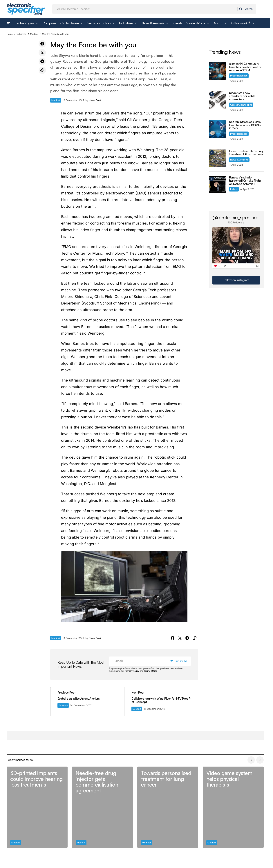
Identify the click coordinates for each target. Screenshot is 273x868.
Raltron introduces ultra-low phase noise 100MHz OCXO (245, 125)
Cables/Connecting (241, 105)
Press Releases (239, 75)
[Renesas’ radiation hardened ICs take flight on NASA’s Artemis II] (217, 185)
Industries (21, 34)
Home (10, 34)
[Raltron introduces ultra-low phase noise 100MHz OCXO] (217, 129)
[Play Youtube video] (124, 586)
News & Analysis (239, 159)
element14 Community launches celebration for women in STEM (245, 67)
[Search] (247, 9)
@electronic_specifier (235, 217)
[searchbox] (145, 9)
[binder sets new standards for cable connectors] (217, 100)
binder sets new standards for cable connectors (242, 96)
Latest (234, 189)
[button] (8, 23)
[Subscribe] (179, 661)
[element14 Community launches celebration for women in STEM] (217, 71)
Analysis (64, 705)
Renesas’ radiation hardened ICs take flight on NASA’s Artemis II (245, 181)
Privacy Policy (132, 671)
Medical (34, 34)
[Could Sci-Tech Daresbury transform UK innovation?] (217, 158)
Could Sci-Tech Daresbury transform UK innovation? (246, 153)
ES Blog (137, 709)
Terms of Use (151, 671)
